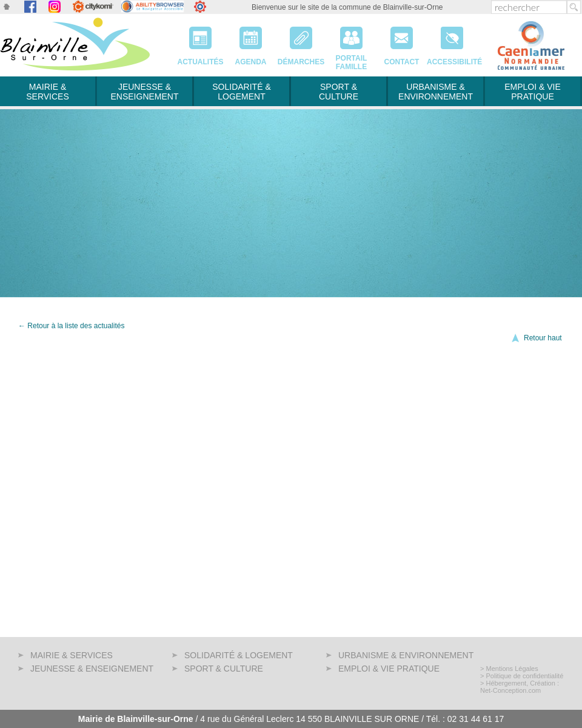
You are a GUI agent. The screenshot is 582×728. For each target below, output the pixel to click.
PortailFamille (351, 42)
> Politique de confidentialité (522, 676)
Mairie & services (48, 92)
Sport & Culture (339, 92)
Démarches (301, 42)
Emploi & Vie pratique (533, 92)
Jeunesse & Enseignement (144, 92)
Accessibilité (452, 42)
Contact (402, 42)
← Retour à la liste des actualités (71, 326)
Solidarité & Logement (241, 92)
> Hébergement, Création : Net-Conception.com (520, 687)
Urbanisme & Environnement (436, 92)
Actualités (200, 42)
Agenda (251, 42)
